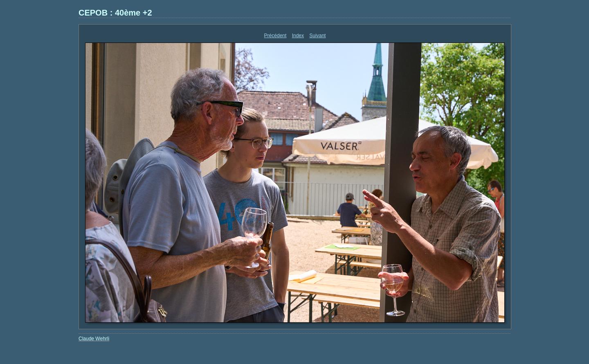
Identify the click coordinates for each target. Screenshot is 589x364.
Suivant (317, 36)
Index (298, 36)
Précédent (275, 36)
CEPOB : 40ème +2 (115, 13)
